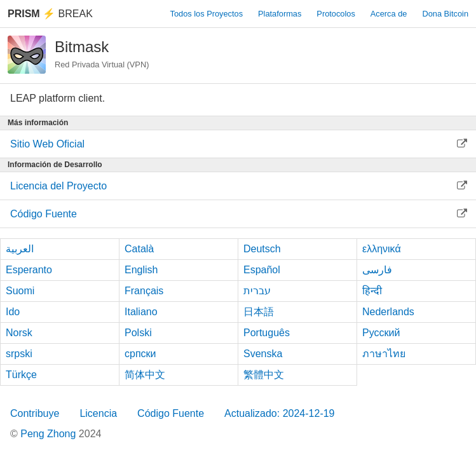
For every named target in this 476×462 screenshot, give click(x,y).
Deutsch (262, 249)
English (141, 270)
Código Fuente (171, 413)
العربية (20, 249)
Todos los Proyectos (207, 14)
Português (267, 333)
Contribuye (35, 413)
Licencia (98, 413)
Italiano (141, 312)
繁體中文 (264, 375)
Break (50, 14)
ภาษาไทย (384, 354)
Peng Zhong (50, 434)
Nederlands (388, 312)
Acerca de (389, 14)
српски (140, 354)
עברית (257, 291)
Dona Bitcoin (445, 14)
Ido (13, 312)
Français (144, 291)
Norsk (19, 333)
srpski (19, 354)
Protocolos (336, 14)
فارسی (377, 270)
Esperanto (29, 270)
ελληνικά (382, 249)
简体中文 (145, 375)
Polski (138, 333)
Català (139, 249)
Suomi (20, 291)
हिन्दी (372, 291)
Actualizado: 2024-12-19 (279, 413)
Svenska (263, 354)
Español (262, 270)
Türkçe (21, 375)
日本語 (259, 312)
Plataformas (280, 14)
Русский (381, 333)
